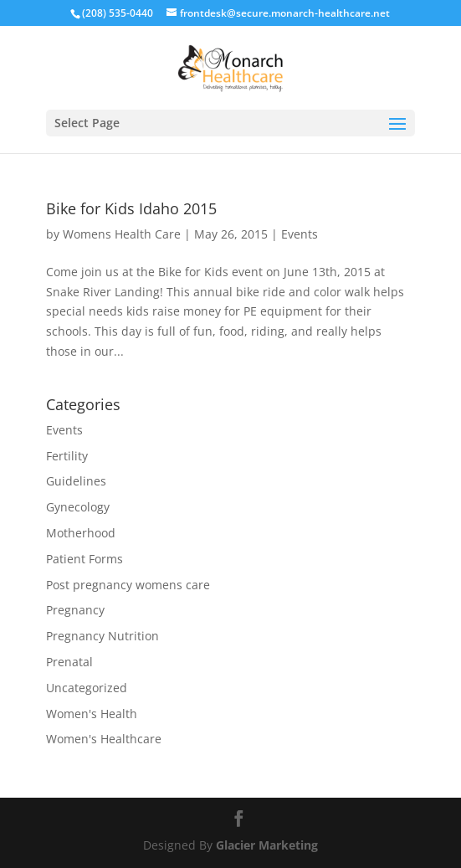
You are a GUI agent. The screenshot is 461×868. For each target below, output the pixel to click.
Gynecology (78, 507)
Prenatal (69, 662)
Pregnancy (75, 610)
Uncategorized (87, 688)
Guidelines (76, 481)
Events (300, 234)
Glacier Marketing (267, 845)
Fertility (67, 456)
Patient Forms (85, 559)
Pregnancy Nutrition (102, 636)
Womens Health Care (122, 234)
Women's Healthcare (104, 739)
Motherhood (81, 533)
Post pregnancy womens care (128, 585)
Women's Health (92, 714)
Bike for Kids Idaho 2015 (131, 208)
